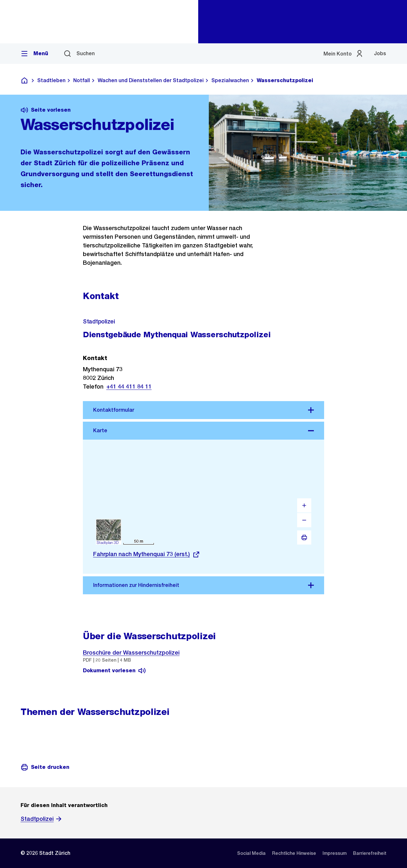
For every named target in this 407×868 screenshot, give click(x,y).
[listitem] (251, 853)
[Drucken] (304, 537)
